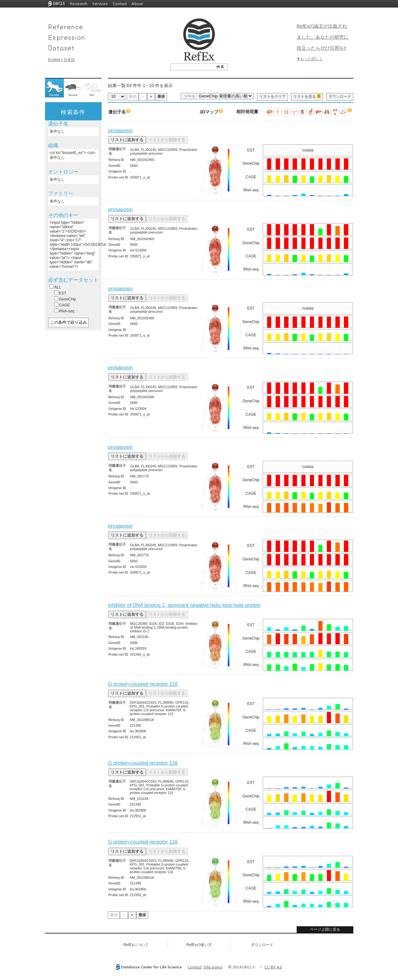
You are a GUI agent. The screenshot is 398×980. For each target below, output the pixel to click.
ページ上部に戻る (325, 929)
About (137, 4)
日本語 (69, 60)
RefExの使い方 (199, 945)
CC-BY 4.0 (273, 967)
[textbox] (192, 67)
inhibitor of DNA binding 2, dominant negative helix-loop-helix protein (185, 605)
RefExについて (136, 945)
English (54, 60)
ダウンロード (340, 96)
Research (79, 4)
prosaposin (121, 131)
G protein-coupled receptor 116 (143, 684)
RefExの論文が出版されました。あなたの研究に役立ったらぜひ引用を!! (323, 37)
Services (100, 4)
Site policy (213, 967)
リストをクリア (272, 96)
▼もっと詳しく (310, 59)
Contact (120, 4)
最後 (161, 96)
